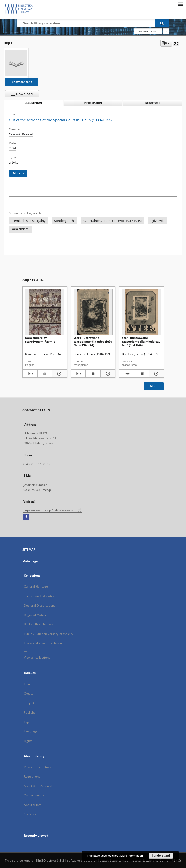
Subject (29, 703)
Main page (30, 561)
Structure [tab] (153, 103)
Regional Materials (37, 615)
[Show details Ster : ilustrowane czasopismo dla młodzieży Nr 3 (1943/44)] (107, 374)
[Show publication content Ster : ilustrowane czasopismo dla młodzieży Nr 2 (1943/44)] (142, 374)
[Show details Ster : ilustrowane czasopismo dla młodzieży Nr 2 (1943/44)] (156, 374)
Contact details (34, 795)
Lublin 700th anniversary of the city (48, 634)
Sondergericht (65, 221)
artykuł (14, 163)
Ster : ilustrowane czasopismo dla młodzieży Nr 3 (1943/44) (93, 341)
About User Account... (39, 786)
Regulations (32, 777)
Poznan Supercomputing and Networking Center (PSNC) (139, 860)
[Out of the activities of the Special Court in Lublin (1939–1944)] (16, 63)
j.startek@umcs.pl (36, 485)
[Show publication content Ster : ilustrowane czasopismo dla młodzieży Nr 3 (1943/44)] (93, 374)
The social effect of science (43, 643)
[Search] (162, 23)
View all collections (37, 658)
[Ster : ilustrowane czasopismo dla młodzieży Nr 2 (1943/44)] (142, 312)
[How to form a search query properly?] (166, 31)
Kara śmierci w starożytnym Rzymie (40, 340)
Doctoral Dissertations (40, 605)
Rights (28, 741)
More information (132, 856)
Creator (29, 694)
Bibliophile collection (38, 624)
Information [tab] (93, 103)
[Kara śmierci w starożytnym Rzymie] (45, 312)
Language (31, 731)
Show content (22, 82)
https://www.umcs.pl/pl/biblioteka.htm (53, 510)
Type (27, 722)
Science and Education (40, 596)
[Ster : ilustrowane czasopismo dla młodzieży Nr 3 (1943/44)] (93, 312)
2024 (12, 148)
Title (27, 684)
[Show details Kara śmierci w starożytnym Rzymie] (59, 374)
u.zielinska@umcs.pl (37, 490)
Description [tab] (33, 103)
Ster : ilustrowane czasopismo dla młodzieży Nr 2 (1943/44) (141, 341)
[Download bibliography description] (30, 374)
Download (21, 94)
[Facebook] (26, 517)
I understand (161, 856)
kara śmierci (20, 229)
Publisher (30, 712)
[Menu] (180, 4)
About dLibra (33, 805)
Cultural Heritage (36, 587)
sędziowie (157, 221)
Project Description (37, 767)
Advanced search (148, 31)
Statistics (30, 814)
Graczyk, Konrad (21, 134)
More (154, 386)
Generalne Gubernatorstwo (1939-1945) (112, 221)
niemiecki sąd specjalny (29, 221)
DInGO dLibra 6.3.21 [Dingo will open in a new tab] (51, 860)
